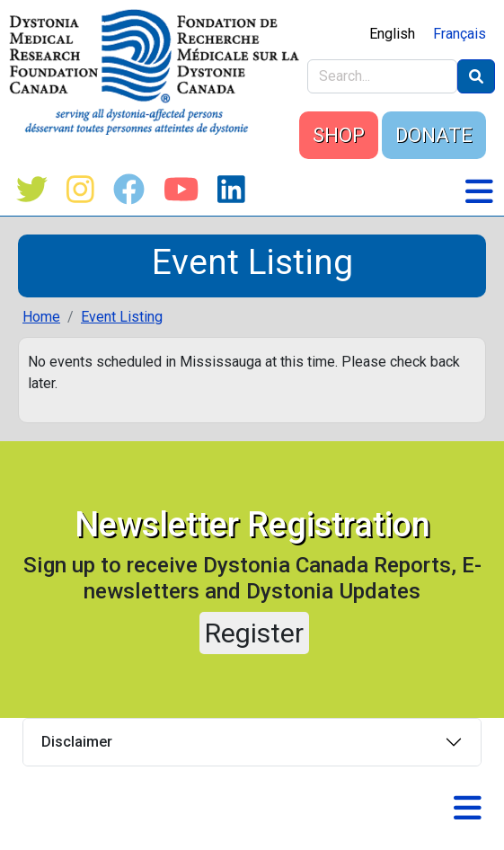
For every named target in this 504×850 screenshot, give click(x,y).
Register (254, 633)
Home (41, 317)
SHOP (339, 135)
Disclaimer (77, 742)
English (392, 34)
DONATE (434, 135)
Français (460, 34)
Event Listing (122, 317)
